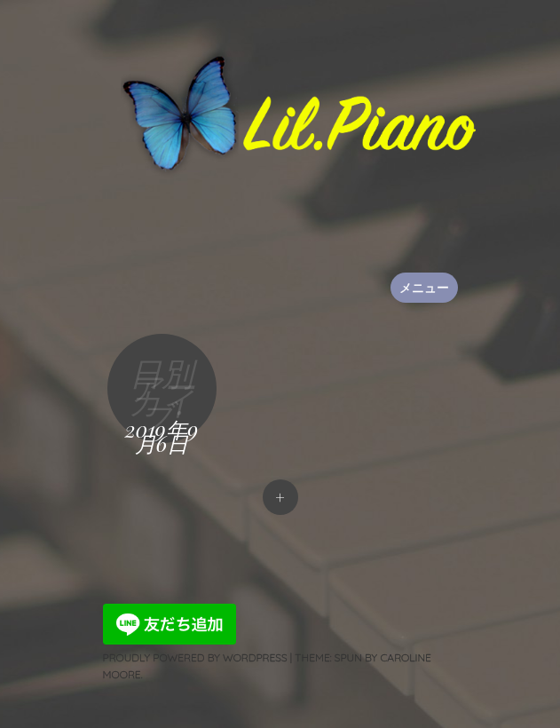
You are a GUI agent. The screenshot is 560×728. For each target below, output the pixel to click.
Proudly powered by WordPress (195, 657)
